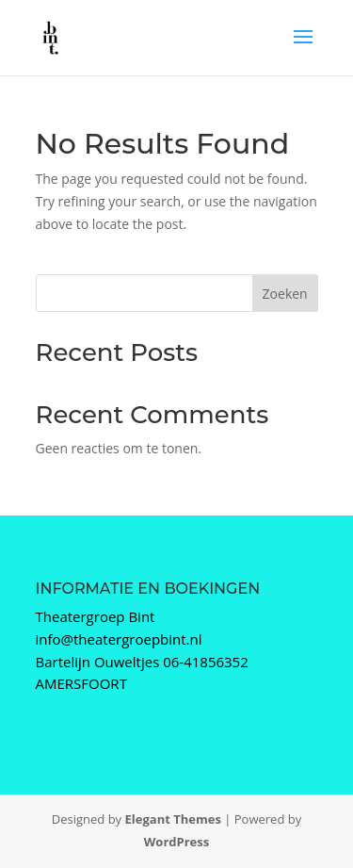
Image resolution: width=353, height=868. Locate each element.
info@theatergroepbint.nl (119, 639)
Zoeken (285, 294)
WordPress (176, 842)
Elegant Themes (173, 819)
